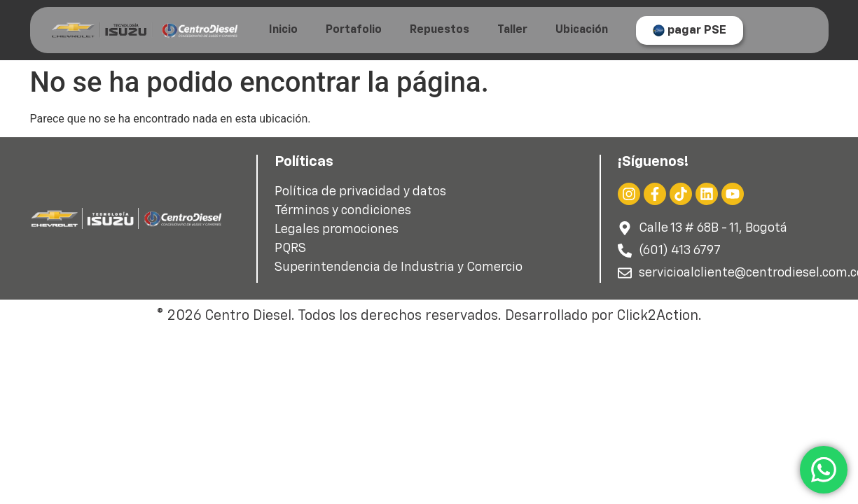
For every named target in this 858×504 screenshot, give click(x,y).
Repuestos (440, 30)
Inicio (283, 30)
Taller (512, 30)
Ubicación (582, 30)
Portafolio (354, 30)
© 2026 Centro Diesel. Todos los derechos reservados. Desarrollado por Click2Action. (429, 316)
